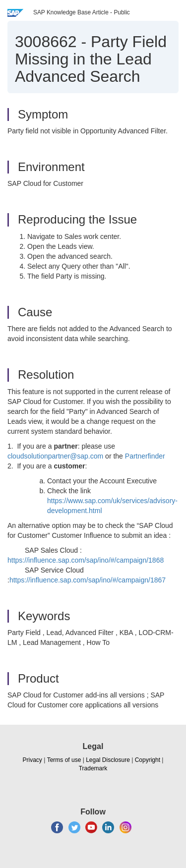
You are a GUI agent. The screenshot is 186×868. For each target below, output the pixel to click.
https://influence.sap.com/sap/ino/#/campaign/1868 (86, 560)
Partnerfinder (145, 456)
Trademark (93, 768)
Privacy (32, 760)
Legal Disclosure (108, 760)
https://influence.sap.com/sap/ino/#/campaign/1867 (88, 580)
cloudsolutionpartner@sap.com (55, 456)
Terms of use (64, 760)
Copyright (148, 760)
